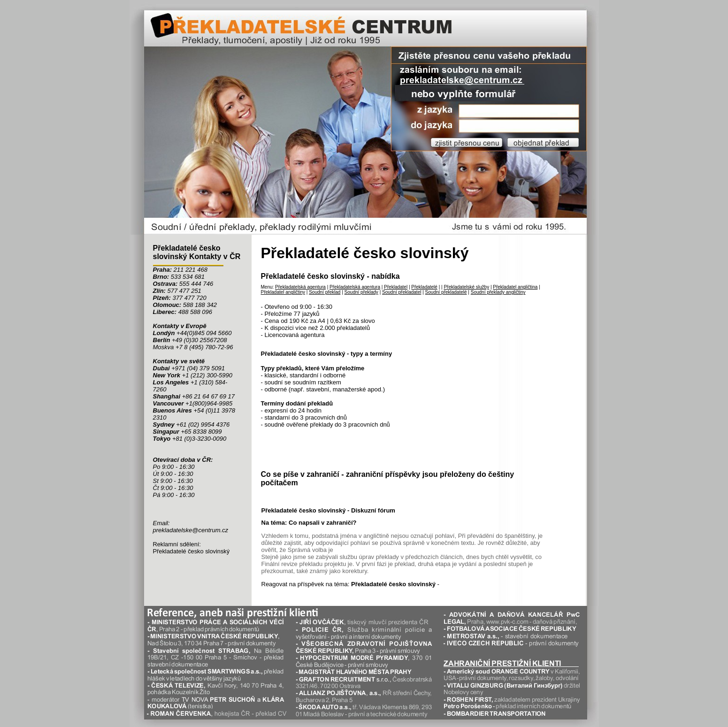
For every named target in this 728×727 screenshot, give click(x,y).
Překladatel (396, 287)
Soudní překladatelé (446, 292)
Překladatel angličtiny (283, 292)
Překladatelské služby (466, 287)
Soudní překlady (361, 292)
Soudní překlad (325, 292)
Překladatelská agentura (300, 287)
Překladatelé (424, 287)
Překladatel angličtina (515, 287)
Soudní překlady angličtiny (498, 292)
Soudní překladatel (402, 292)
